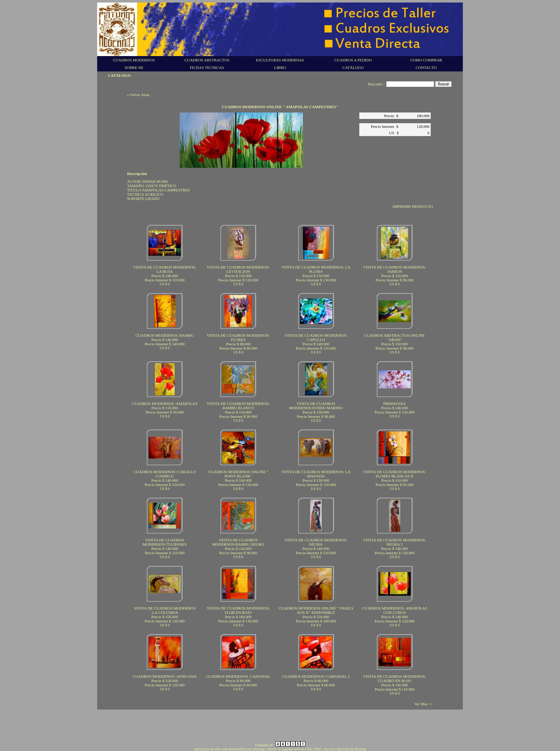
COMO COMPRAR (426, 60)
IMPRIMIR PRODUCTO (413, 206)
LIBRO (280, 67)
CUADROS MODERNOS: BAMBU (165, 335)
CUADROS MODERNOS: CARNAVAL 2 (316, 676)
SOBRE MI (134, 67)
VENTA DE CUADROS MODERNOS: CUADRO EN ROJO (395, 679)
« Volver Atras (138, 95)
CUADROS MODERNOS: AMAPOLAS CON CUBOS (394, 610)
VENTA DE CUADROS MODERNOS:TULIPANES (165, 542)
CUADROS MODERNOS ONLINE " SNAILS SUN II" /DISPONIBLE (316, 610)
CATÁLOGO (353, 67)
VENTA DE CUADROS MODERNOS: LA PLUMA (316, 269)
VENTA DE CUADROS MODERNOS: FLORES (238, 337)
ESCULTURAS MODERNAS (280, 60)
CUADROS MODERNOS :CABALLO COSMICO (165, 474)
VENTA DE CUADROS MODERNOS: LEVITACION (238, 269)
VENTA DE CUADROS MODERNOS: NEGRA (316, 542)
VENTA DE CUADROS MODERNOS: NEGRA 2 (395, 542)
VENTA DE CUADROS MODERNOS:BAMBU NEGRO (238, 542)
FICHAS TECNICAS (207, 67)
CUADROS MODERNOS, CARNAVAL (238, 676)
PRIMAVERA (394, 404)
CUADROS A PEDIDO (353, 60)
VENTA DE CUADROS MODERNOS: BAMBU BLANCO (238, 406)
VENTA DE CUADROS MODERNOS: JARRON (395, 269)
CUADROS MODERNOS (134, 60)
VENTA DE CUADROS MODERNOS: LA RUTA (165, 269)
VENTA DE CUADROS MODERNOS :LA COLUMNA (165, 610)
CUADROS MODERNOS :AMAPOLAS (164, 404)
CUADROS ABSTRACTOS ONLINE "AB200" (395, 337)
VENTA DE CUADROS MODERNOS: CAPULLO (316, 337)
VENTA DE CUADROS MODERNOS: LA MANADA (316, 474)
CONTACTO (426, 67)
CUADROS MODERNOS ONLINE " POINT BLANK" (238, 474)
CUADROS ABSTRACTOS (207, 60)
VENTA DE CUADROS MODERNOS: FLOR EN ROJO (238, 610)
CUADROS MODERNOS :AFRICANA (165, 676)
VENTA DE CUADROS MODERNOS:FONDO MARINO (316, 406)
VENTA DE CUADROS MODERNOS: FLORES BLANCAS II (395, 474)
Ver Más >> (424, 704)
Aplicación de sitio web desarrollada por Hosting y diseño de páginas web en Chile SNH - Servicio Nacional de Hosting (280, 749)
